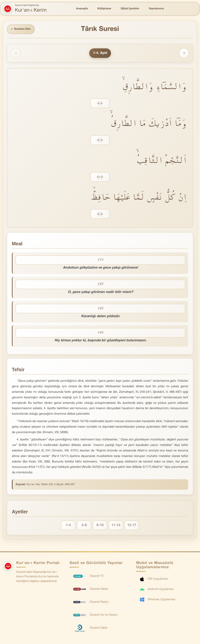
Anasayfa (82, 9)
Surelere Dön (21, 29)
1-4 (68, 525)
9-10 (100, 525)
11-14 (116, 525)
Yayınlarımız (156, 9)
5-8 (84, 525)
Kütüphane (104, 9)
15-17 (132, 525)
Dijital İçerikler (130, 9)
